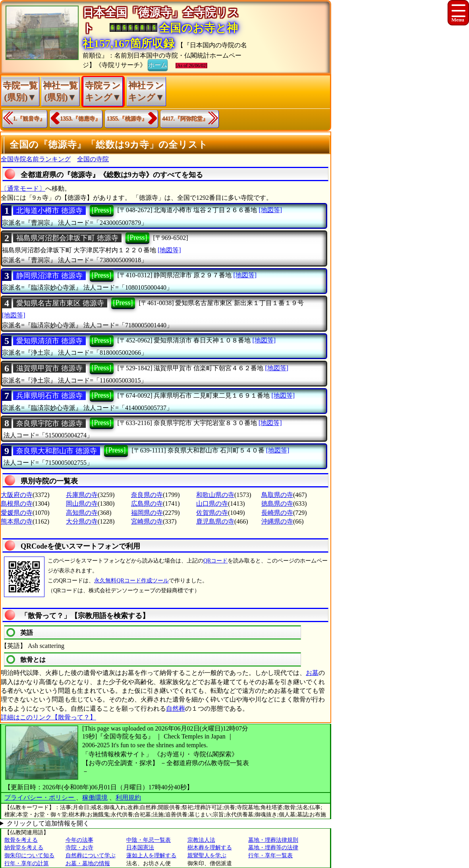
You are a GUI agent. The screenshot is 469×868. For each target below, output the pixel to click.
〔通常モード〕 (23, 188)
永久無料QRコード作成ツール (131, 581)
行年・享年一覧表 (270, 855)
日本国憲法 (140, 848)
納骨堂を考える (24, 848)
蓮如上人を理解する (151, 855)
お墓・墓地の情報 (88, 863)
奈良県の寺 (147, 495)
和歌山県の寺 (215, 495)
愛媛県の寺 (17, 513)
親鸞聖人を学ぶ (207, 855)
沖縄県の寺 (277, 521)
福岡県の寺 (147, 513)
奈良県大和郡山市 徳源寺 (57, 451)
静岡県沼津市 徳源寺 (49, 276)
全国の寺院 (93, 159)
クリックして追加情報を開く (48, 823)
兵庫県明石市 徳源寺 (49, 396)
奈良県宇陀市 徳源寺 (49, 423)
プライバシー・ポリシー (40, 797)
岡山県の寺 (82, 504)
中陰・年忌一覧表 (149, 840)
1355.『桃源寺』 (127, 119)
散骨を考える (21, 840)
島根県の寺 (17, 504)
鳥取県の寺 (277, 495)
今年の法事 (79, 840)
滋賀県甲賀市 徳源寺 (49, 368)
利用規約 (128, 797)
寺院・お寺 (79, 848)
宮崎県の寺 (147, 521)
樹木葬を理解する (210, 848)
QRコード (215, 561)
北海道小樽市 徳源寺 (49, 211)
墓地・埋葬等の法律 (273, 848)
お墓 (312, 673)
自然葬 (176, 709)
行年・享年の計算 (27, 863)
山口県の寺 (212, 504)
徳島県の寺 (277, 504)
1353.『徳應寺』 (81, 119)
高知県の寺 (82, 513)
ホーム (158, 64)
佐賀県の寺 (212, 513)
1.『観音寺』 (29, 119)
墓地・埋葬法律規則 (273, 840)
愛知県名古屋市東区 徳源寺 (60, 303)
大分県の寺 (82, 521)
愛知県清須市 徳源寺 (49, 341)
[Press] (102, 210)
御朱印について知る (29, 855)
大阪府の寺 (17, 495)
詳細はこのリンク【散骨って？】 (48, 717)
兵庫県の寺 (82, 495)
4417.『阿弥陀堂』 (185, 119)
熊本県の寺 (17, 521)
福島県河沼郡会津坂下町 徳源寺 (67, 238)
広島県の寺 (147, 504)
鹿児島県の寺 (215, 521)
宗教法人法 (201, 840)
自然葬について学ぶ (91, 855)
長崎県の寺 (277, 513)
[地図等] (270, 210)
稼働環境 (95, 797)
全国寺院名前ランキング (36, 159)
